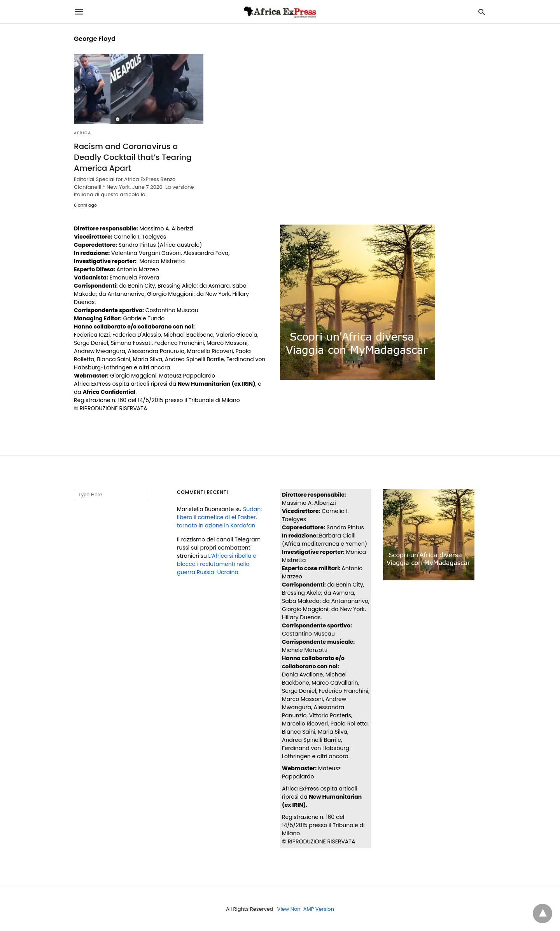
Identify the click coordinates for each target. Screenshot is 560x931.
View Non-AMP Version (306, 909)
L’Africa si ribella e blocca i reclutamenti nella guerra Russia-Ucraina (217, 564)
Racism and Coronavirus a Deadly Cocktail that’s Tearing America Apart (133, 157)
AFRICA (83, 133)
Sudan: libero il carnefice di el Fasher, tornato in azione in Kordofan (219, 517)
